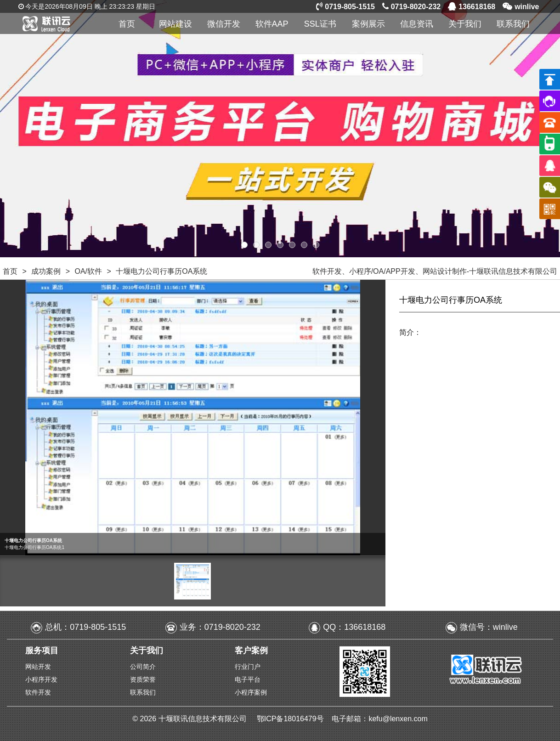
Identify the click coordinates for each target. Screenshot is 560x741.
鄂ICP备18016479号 (291, 719)
